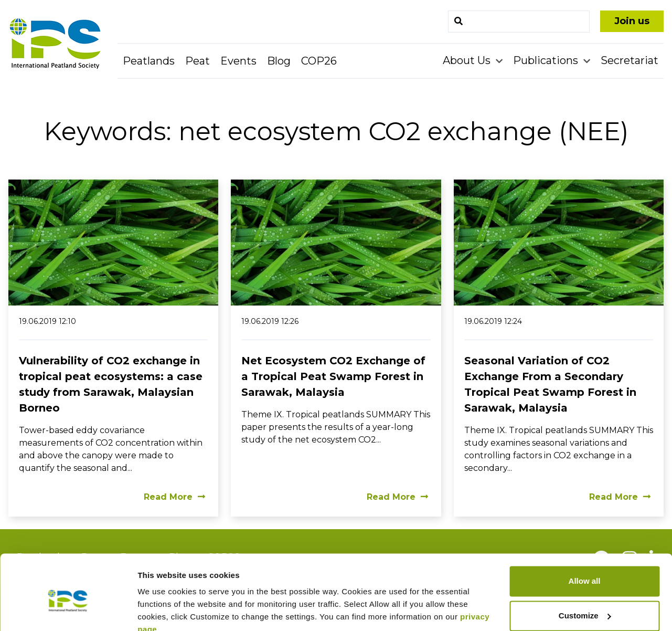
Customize (585, 567)
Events (238, 61)
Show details (162, 610)
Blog (279, 61)
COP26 (319, 61)
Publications (547, 60)
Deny (585, 602)
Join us (632, 21)
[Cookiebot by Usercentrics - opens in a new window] (68, 611)
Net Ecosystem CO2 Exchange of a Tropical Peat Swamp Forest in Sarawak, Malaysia (333, 376)
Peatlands (149, 61)
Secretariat (630, 60)
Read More (174, 497)
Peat (198, 61)
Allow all (585, 533)
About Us (468, 60)
